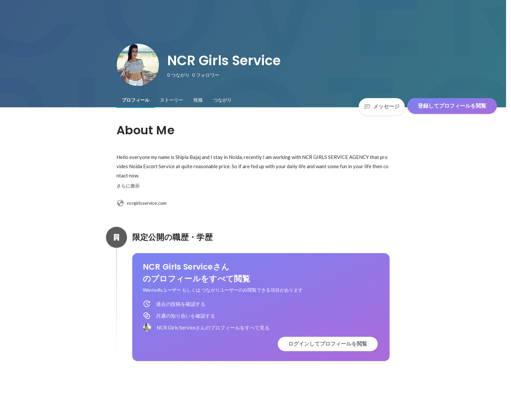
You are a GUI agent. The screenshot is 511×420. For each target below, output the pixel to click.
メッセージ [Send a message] (382, 106)
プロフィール (136, 100)
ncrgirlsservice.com (141, 203)
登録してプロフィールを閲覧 (452, 106)
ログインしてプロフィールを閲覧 (328, 344)
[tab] (136, 100)
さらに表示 (128, 186)
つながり (222, 100)
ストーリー (171, 100)
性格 (198, 100)
